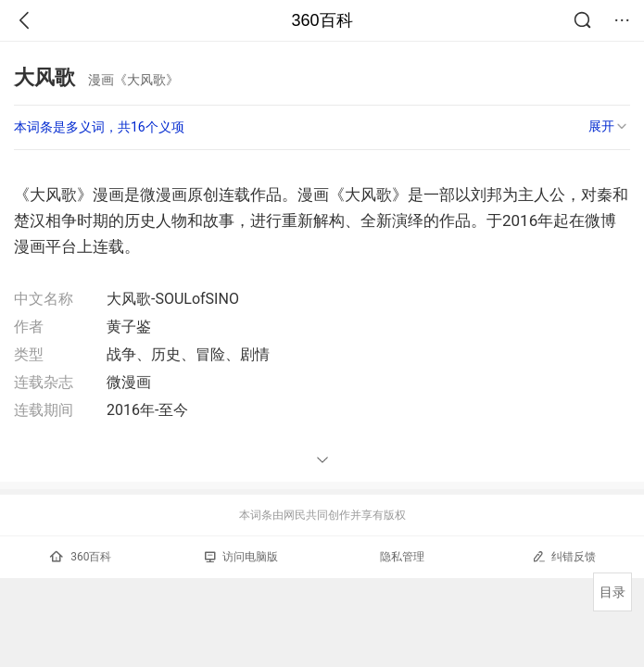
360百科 (322, 20)
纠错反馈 (564, 556)
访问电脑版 (241, 557)
